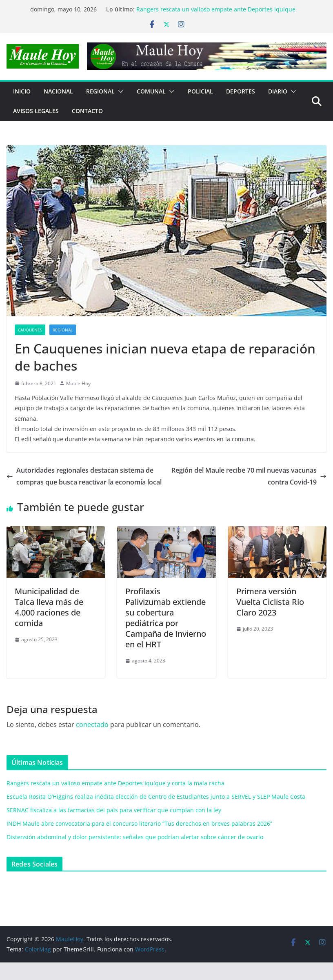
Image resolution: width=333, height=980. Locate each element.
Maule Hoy (78, 383)
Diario (278, 91)
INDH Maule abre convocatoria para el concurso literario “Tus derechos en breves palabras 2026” (139, 823)
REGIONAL (100, 91)
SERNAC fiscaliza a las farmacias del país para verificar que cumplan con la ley (114, 810)
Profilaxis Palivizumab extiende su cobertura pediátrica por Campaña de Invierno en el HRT (166, 618)
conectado (92, 724)
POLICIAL (200, 91)
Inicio (22, 91)
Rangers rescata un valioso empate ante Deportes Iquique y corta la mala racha (115, 783)
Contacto (87, 111)
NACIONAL (58, 91)
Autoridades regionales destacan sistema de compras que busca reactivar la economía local (84, 476)
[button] (119, 91)
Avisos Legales (36, 111)
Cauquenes (30, 330)
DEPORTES (241, 91)
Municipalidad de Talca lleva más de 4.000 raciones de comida (49, 607)
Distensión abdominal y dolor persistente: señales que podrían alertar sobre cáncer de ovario (135, 837)
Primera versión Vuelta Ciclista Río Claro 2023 (270, 602)
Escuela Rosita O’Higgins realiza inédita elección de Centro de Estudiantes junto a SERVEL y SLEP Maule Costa (156, 797)
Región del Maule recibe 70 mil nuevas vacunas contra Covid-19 (249, 476)
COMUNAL (151, 91)
